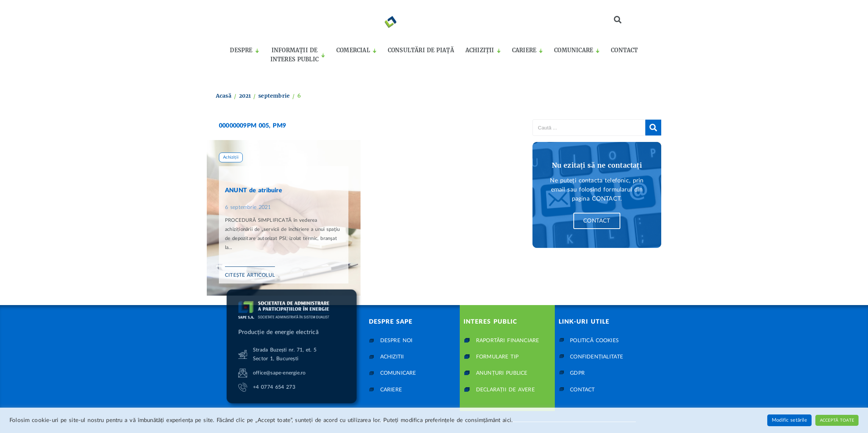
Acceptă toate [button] (837, 420)
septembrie (274, 96)
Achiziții (231, 157)
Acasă (224, 96)
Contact (597, 221)
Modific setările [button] (789, 420)
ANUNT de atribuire (254, 190)
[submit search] (653, 128)
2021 (245, 96)
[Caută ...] (589, 128)
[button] (618, 20)
